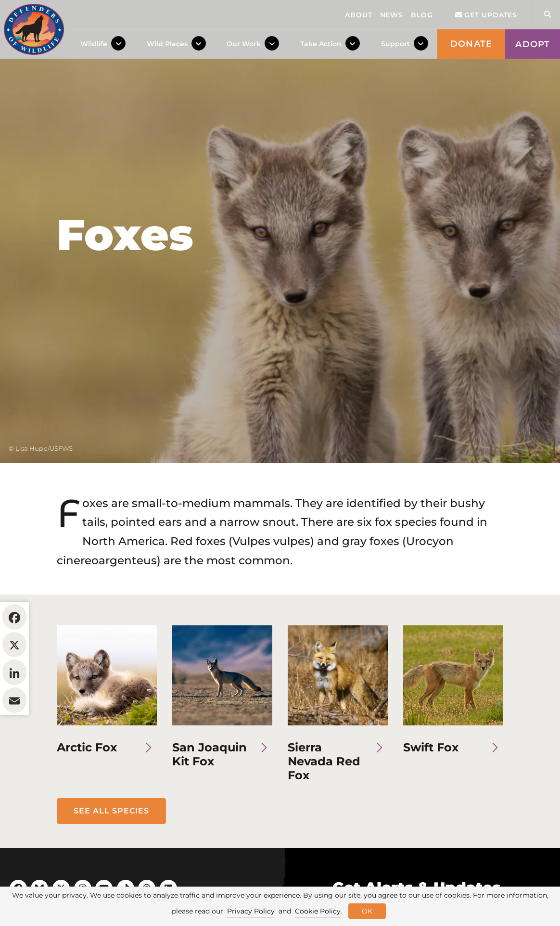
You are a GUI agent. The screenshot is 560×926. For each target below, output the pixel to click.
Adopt (533, 44)
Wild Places (167, 44)
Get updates (486, 15)
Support (395, 44)
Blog (422, 15)
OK (367, 911)
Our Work (244, 44)
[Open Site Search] (547, 15)
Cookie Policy (318, 911)
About (359, 15)
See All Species (111, 869)
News (392, 15)
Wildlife (94, 44)
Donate (471, 44)
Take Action (321, 44)
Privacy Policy (251, 911)
